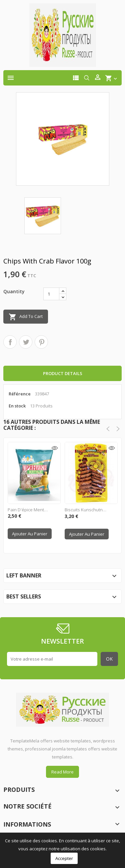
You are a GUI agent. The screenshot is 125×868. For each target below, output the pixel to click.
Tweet (26, 342)
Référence (20, 394)
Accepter (64, 858)
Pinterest (41, 342)
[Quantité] (51, 294)
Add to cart (26, 317)
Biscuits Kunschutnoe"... (85, 510)
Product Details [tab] (63, 373)
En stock (17, 406)
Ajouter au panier (30, 534)
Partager (10, 342)
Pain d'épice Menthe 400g (28, 510)
